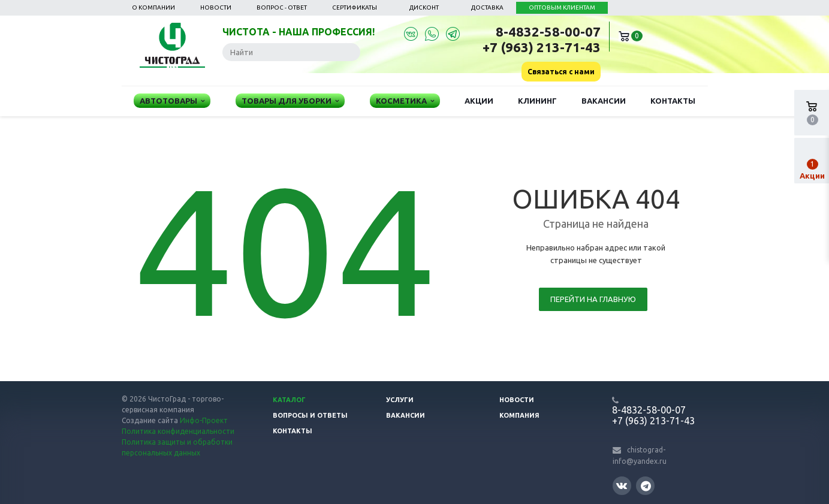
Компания (519, 415)
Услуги (400, 400)
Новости (216, 7)
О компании (153, 7)
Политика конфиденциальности (178, 431)
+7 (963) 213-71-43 (542, 47)
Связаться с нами (561, 72)
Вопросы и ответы (310, 415)
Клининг (537, 101)
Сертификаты (355, 7)
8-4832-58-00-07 (548, 31)
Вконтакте (622, 485)
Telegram (646, 486)
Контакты (673, 101)
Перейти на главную (593, 299)
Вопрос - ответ (282, 7)
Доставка (487, 7)
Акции (479, 101)
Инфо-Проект (204, 420)
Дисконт (424, 7)
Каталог (289, 400)
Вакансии (604, 101)
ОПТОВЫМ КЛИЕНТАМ (562, 7)
